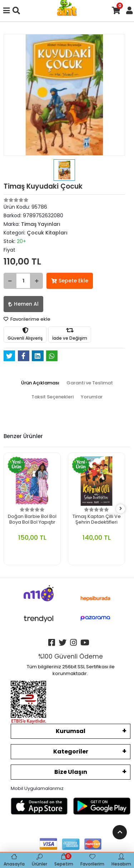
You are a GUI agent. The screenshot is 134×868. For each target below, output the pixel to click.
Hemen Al (23, 304)
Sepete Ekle (70, 281)
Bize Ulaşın (71, 772)
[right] (121, 509)
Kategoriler (71, 751)
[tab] (40, 383)
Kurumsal (71, 731)
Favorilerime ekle (27, 319)
